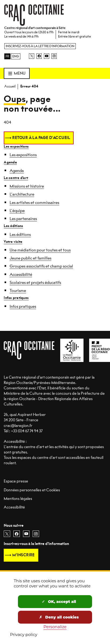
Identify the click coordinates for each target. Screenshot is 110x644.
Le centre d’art (16, 178)
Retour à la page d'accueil (41, 138)
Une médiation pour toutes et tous (40, 250)
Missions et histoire (27, 186)
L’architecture (22, 194)
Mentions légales (18, 499)
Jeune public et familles (31, 258)
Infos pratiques (16, 298)
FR (7, 56)
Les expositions (16, 146)
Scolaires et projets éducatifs (35, 283)
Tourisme (18, 291)
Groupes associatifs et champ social (41, 266)
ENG (16, 56)
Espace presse (16, 481)
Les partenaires (23, 219)
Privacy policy (24, 634)
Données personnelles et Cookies (32, 490)
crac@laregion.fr (18, 426)
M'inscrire (23, 555)
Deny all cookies (59, 617)
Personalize (55, 627)
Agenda (10, 162)
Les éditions (13, 226)
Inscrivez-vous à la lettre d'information (40, 46)
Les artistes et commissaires (34, 203)
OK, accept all (59, 602)
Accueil (10, 86)
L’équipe (17, 211)
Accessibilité (21, 275)
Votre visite (13, 242)
